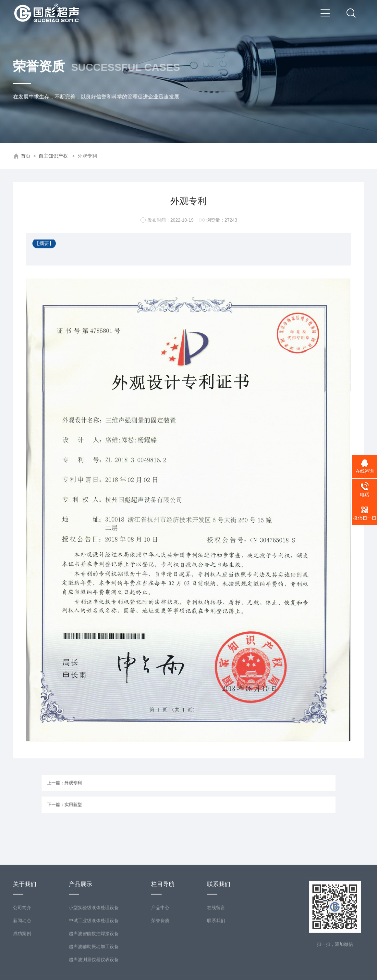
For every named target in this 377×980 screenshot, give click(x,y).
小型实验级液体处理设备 (94, 951)
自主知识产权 (53, 156)
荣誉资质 (160, 964)
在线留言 (216, 951)
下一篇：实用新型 (94, 802)
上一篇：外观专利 (94, 786)
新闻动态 (22, 964)
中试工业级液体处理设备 (94, 964)
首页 (26, 156)
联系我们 (216, 964)
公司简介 (22, 951)
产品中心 (160, 951)
